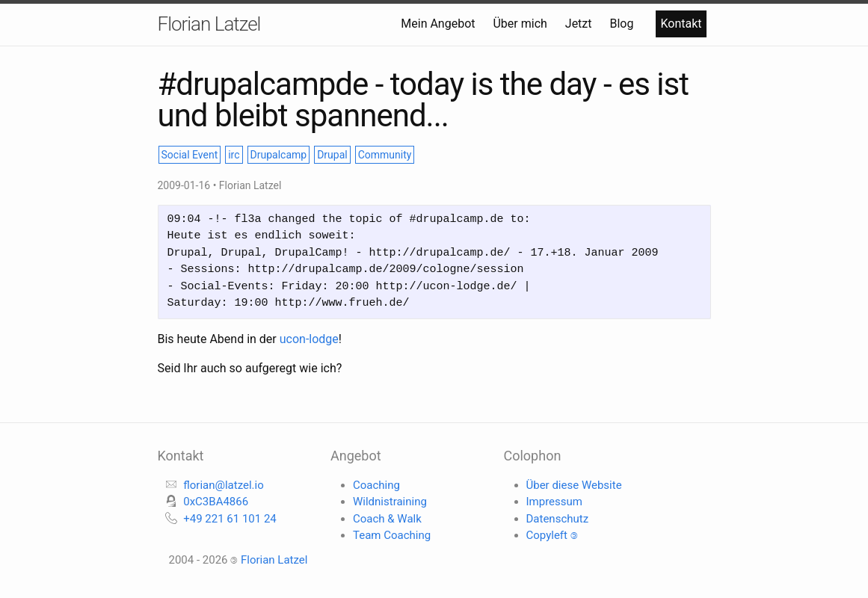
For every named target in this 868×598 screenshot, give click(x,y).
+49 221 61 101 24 (230, 519)
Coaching (376, 485)
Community (385, 155)
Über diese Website (574, 485)
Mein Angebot (439, 24)
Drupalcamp (279, 155)
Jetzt (580, 24)
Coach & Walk (387, 519)
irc (234, 155)
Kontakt (681, 24)
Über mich (521, 24)
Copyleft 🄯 (552, 535)
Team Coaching (392, 535)
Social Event (190, 155)
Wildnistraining (390, 502)
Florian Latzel (209, 24)
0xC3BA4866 (216, 502)
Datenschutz (558, 519)
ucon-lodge (309, 339)
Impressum (554, 502)
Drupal (332, 155)
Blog (623, 24)
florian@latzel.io (224, 485)
